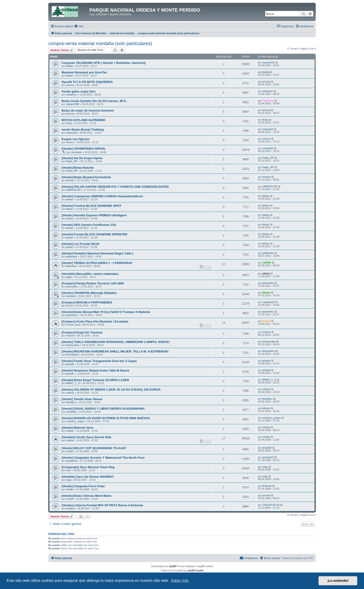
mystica (70, 508)
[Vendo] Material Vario (78, 428)
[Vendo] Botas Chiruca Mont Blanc (87, 496)
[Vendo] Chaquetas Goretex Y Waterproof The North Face (103, 458)
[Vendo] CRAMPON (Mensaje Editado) (89, 293)
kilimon (266, 408)
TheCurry (268, 101)
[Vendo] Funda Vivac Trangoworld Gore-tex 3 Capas (99, 361)
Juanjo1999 (73, 104)
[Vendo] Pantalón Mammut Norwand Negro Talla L (98, 253)
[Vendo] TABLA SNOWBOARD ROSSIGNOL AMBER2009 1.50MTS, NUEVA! (116, 342)
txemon (70, 180)
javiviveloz (72, 286)
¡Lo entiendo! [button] (338, 581)
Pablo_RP (72, 161)
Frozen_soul (73, 325)
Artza (69, 123)
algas (69, 277)
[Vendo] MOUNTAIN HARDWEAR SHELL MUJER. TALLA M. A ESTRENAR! (115, 351)
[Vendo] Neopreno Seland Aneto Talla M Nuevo (95, 370)
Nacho (266, 293)
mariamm (71, 95)
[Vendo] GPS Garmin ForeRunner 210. (89, 225)
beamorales (73, 345)
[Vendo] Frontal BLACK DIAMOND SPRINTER (94, 234)
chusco (70, 142)
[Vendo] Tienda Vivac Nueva (82, 399)
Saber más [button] (180, 581)
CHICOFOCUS (271, 505)
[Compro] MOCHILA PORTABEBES (87, 302)
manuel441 (269, 63)
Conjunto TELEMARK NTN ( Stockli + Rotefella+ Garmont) (104, 63)
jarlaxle (70, 364)
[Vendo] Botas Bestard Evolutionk (86, 177)
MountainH (72, 355)
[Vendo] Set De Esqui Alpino (82, 158)
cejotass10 (268, 302)
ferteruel (267, 486)
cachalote (76, 152)
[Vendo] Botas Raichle (78, 168)
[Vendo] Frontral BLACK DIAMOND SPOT (91, 206)
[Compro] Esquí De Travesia (82, 332)
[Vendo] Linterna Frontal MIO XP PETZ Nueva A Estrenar (102, 505)
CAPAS (267, 263)
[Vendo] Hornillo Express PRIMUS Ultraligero (94, 215)
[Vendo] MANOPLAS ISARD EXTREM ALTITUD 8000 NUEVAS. (106, 418)
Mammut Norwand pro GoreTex (84, 72)
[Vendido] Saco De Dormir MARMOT (88, 477)
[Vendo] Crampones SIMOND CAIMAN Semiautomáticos (102, 196)
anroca (70, 85)
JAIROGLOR (73, 190)
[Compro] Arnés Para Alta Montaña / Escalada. (95, 321)
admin (266, 273)
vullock (70, 393)
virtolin (70, 451)
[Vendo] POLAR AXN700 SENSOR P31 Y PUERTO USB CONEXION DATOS (115, 187)
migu (265, 467)
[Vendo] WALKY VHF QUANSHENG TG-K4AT (94, 448)
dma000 (267, 448)
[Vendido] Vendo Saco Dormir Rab (86, 437)
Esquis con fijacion (75, 139)
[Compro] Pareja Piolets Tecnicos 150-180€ (93, 283)
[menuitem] (79, 26)
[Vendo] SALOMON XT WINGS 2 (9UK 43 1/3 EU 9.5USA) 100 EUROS (111, 390)
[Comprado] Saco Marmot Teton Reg (88, 467)
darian (70, 199)
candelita (71, 412)
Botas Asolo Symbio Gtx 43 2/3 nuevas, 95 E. (94, 101)
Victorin (70, 336)
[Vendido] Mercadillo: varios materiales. (90, 274)
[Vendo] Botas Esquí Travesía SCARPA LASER (95, 380)
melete (70, 431)
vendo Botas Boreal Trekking (83, 130)
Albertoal (71, 266)
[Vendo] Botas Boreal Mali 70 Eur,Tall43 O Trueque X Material (106, 312)
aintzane (71, 296)
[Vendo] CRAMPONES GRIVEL (84, 149)
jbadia (69, 66)
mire (68, 470)
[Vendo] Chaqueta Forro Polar (83, 486)
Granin (266, 321)
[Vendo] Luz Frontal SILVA (81, 244)
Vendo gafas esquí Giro (79, 91)
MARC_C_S (73, 383)
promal (266, 495)
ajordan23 (72, 461)
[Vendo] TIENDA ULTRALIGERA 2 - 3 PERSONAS (97, 263)
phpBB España (196, 571)
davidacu (71, 402)
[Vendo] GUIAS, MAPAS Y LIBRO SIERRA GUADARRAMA (103, 409)
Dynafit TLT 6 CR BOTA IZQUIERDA (87, 82)
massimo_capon (75, 421)
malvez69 (71, 133)
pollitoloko (72, 257)
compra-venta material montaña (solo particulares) (100, 43)
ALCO (69, 306)
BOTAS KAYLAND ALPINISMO (83, 120)
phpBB (172, 566)
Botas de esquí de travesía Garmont (88, 110)
